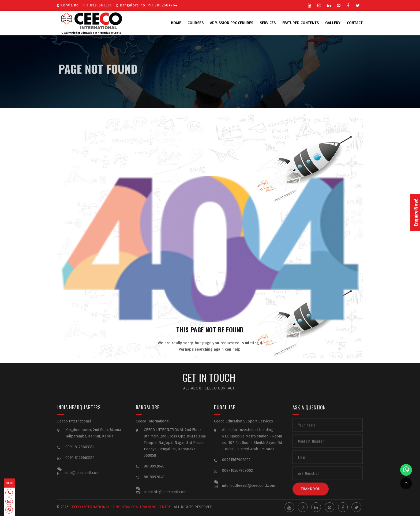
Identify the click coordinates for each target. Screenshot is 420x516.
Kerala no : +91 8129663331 (86, 5)
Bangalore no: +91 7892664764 (147, 5)
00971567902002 (236, 464)
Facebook (348, 5)
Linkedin (329, 5)
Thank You (311, 493)
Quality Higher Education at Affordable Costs (91, 23)
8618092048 (154, 471)
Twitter (358, 5)
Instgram (319, 5)
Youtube (310, 5)
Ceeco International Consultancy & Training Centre (115, 507)
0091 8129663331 (80, 451)
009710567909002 (237, 475)
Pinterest (339, 5)
